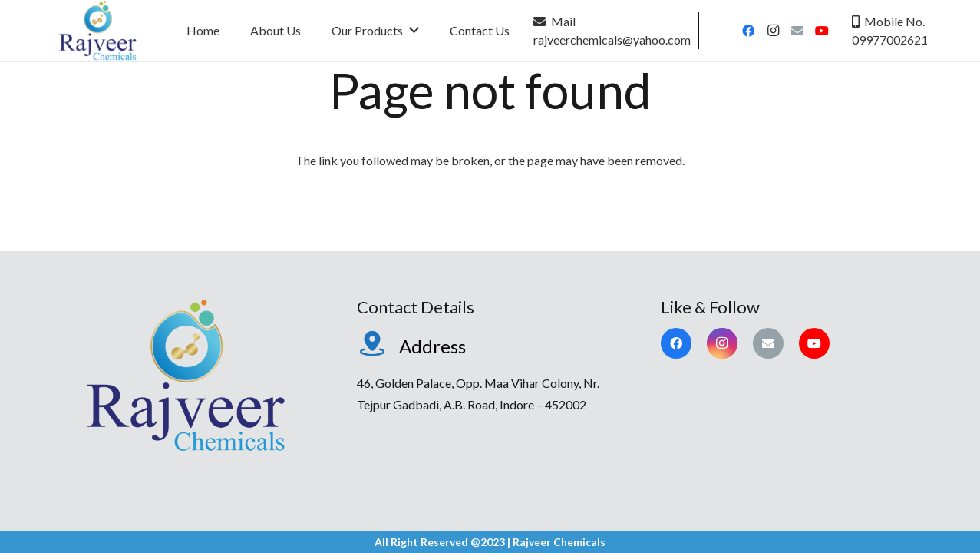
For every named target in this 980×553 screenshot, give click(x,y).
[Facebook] (748, 31)
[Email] (797, 31)
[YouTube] (822, 31)
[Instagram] (773, 31)
